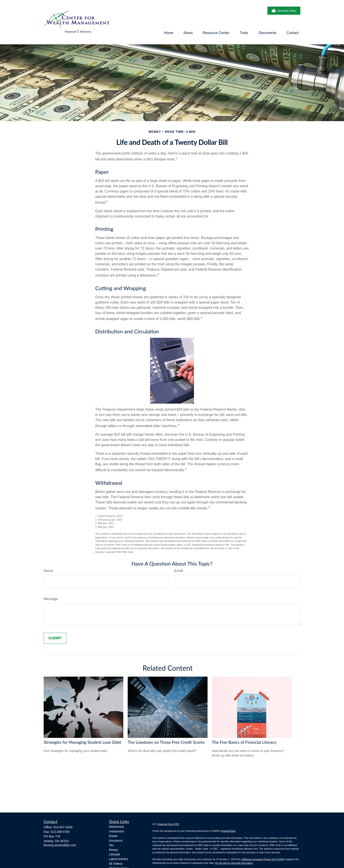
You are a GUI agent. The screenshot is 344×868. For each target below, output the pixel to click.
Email (179, 571)
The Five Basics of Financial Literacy (244, 742)
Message (51, 599)
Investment (116, 831)
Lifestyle (115, 854)
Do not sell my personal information (234, 863)
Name (48, 571)
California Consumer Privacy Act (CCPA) (263, 859)
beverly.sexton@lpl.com (60, 845)
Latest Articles (119, 859)
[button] (169, 33)
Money (114, 850)
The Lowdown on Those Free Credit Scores (166, 742)
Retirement (116, 827)
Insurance (116, 841)
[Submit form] (55, 638)
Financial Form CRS (168, 824)
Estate (113, 836)
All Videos (116, 864)
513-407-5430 (63, 827)
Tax (111, 845)
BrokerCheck (228, 831)
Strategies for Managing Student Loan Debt (82, 742)
